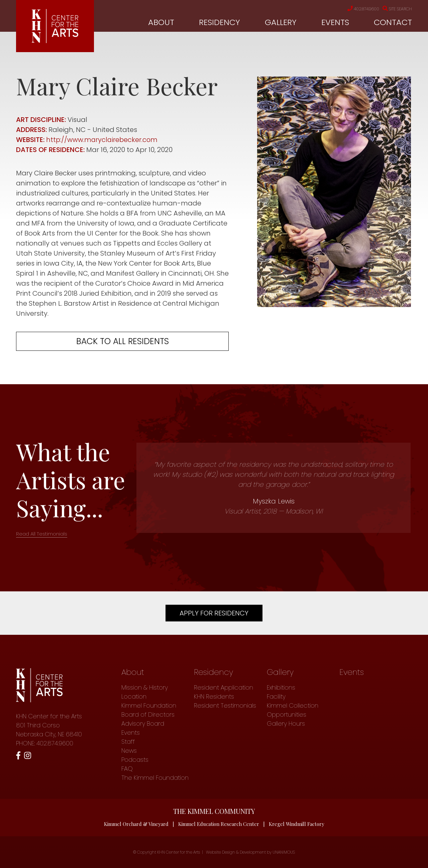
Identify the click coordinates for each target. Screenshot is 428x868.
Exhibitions (281, 687)
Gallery (281, 22)
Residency (220, 22)
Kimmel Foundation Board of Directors (149, 710)
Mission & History (145, 687)
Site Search (396, 9)
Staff (128, 742)
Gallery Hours (286, 724)
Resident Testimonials (225, 705)
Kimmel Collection (293, 705)
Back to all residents (123, 341)
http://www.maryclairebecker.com (103, 140)
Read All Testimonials (42, 534)
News (129, 751)
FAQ (127, 769)
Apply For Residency (214, 613)
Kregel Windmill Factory (297, 824)
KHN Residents (214, 696)
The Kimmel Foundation (155, 778)
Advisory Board (143, 724)
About (161, 22)
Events (335, 22)
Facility (276, 696)
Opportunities (287, 714)
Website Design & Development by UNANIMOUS (250, 852)
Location (134, 696)
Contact (393, 22)
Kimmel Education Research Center (219, 824)
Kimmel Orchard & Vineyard (136, 824)
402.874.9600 (358, 9)
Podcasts (135, 760)
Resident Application (224, 687)
